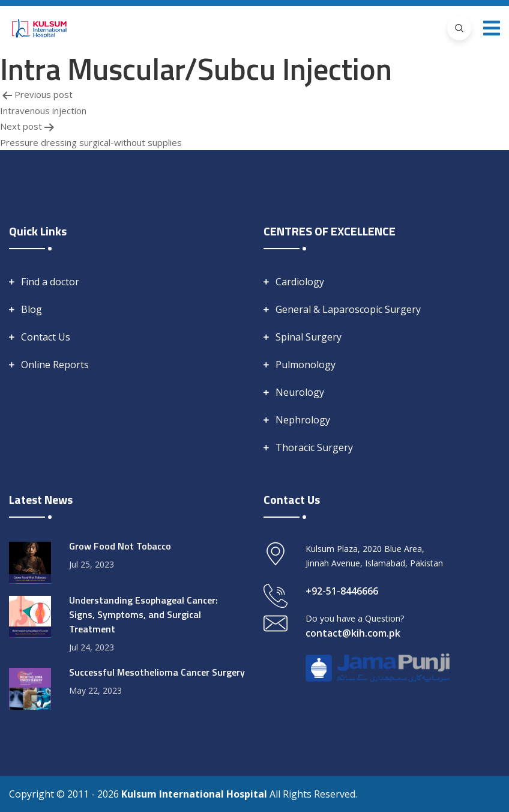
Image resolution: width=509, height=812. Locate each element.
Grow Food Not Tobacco (120, 546)
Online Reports (55, 365)
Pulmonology (306, 365)
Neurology (300, 392)
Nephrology (303, 420)
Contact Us (46, 337)
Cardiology (300, 282)
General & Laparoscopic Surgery (348, 309)
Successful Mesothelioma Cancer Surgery (157, 672)
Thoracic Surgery (314, 447)
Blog (32, 309)
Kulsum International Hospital (195, 794)
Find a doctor (50, 282)
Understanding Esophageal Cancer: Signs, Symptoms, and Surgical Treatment (143, 614)
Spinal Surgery (309, 337)
